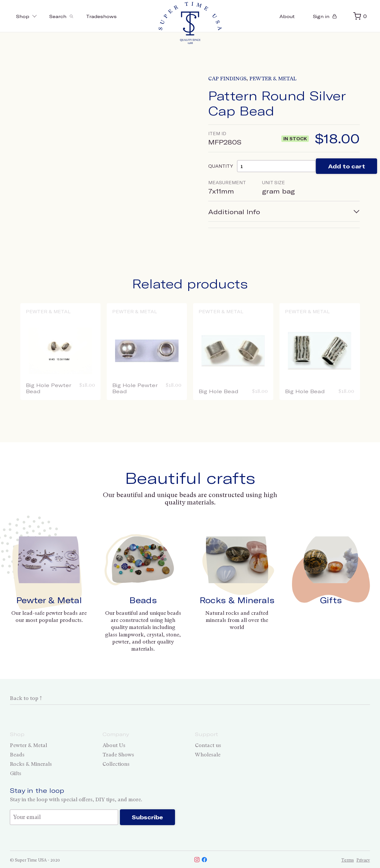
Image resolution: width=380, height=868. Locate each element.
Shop (29, 16)
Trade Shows (118, 755)
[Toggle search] (71, 16)
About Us (114, 745)
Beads (143, 600)
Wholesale (208, 755)
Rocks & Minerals (237, 600)
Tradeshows (119, 16)
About (272, 16)
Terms (348, 865)
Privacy (363, 865)
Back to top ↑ (26, 698)
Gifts (331, 600)
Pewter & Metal (273, 79)
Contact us (208, 745)
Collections (116, 764)
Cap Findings (227, 79)
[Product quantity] (283, 168)
